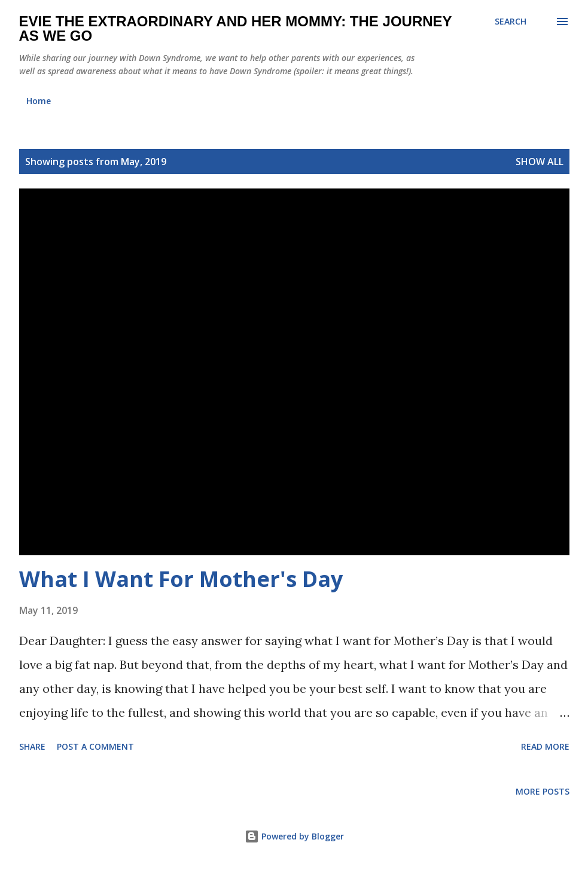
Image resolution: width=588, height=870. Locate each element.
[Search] (511, 22)
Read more (545, 746)
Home (39, 101)
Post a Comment (95, 746)
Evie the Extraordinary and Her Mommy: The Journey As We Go (236, 28)
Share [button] (32, 746)
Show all (540, 162)
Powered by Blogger (294, 836)
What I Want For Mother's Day (181, 579)
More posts (543, 791)
